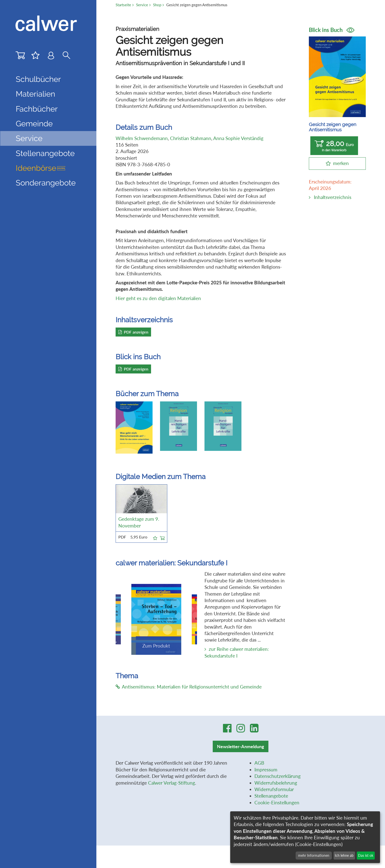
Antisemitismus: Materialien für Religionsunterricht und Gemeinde (189, 687)
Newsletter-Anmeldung (241, 746)
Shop (157, 5)
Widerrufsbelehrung (276, 783)
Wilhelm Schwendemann (142, 138)
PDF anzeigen (133, 332)
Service (142, 5)
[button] (155, 537)
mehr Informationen (314, 855)
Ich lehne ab (344, 855)
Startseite (123, 5)
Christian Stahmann (191, 138)
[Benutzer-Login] (51, 57)
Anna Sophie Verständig (238, 138)
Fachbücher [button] (37, 109)
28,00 (334, 146)
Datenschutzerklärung (278, 776)
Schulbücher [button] (38, 79)
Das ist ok (366, 855)
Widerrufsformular (274, 789)
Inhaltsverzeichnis (333, 197)
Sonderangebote (46, 183)
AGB (259, 763)
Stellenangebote (45, 153)
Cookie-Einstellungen (277, 803)
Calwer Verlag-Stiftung (172, 783)
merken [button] (341, 163)
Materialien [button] (35, 94)
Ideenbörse (41, 168)
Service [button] (29, 138)
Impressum (266, 770)
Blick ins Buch (332, 30)
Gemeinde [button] (34, 124)
